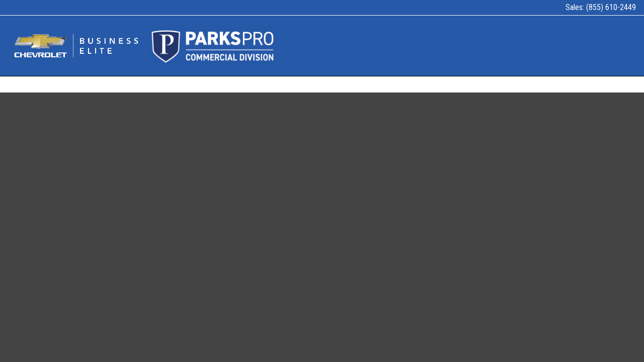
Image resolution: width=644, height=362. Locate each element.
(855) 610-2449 (611, 7)
